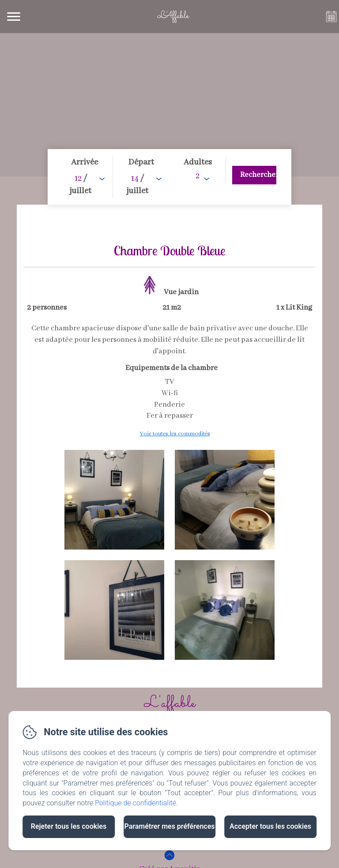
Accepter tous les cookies (270, 826)
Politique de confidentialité (136, 803)
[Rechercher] (254, 175)
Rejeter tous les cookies (69, 826)
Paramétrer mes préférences (169, 826)
